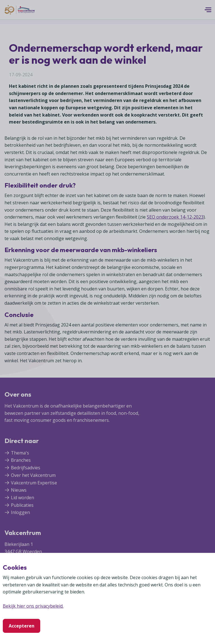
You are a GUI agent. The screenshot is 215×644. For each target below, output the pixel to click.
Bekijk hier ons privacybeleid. (33, 606)
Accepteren (22, 626)
